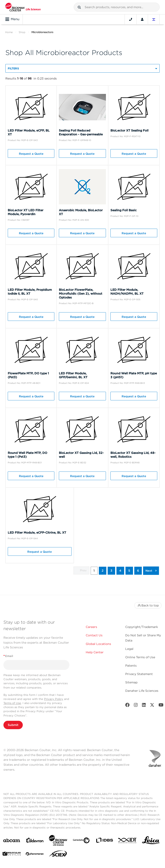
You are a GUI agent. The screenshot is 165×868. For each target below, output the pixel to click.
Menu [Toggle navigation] (12, 19)
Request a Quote (31, 154)
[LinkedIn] (144, 706)
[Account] (142, 19)
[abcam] (12, 841)
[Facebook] (127, 706)
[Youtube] (161, 706)
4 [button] (120, 571)
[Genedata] (81, 841)
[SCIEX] (58, 855)
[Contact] (131, 19)
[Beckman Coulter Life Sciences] (58, 841)
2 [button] (103, 571)
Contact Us (94, 635)
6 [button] (138, 571)
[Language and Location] (154, 19)
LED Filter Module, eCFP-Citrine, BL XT (37, 533)
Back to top (148, 605)
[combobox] (117, 7)
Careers (91, 627)
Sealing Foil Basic (124, 210)
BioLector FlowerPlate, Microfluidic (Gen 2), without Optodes (81, 294)
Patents (131, 666)
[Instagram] (136, 706)
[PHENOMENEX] (35, 855)
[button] (79, 7)
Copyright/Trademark (142, 627)
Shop (22, 32)
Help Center (95, 652)
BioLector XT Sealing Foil (129, 130)
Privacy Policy (54, 699)
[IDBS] (104, 841)
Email (8, 656)
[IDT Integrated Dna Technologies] (128, 841)
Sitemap (131, 682)
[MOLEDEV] (12, 855)
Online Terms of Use (140, 657)
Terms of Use (12, 703)
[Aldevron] (35, 841)
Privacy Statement (139, 674)
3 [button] (111, 571)
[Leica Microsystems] (151, 841)
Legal (129, 649)
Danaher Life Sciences (142, 691)
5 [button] (129, 571)
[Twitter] (152, 706)
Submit (13, 725)
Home (9, 32)
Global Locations (98, 644)
